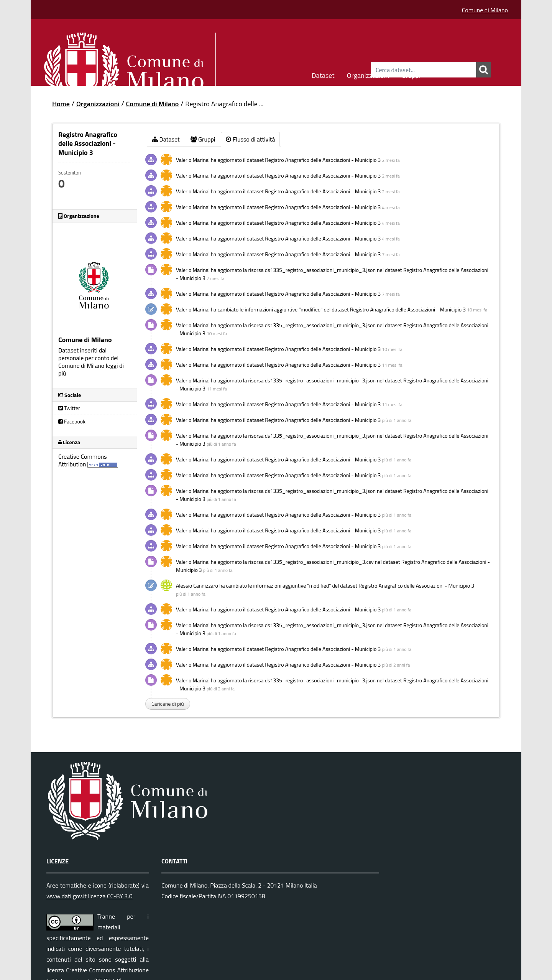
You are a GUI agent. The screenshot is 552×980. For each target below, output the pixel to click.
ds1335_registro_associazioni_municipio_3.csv (319, 562)
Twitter (69, 408)
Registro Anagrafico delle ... (224, 104)
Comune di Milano (485, 10)
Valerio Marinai (193, 160)
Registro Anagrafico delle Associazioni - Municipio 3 (323, 160)
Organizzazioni (368, 74)
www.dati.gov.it (67, 896)
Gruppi (411, 74)
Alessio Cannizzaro (197, 586)
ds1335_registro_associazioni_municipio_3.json (320, 270)
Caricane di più (168, 704)
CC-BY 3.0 (120, 896)
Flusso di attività (250, 139)
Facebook (72, 421)
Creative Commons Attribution (83, 460)
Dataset (323, 74)
